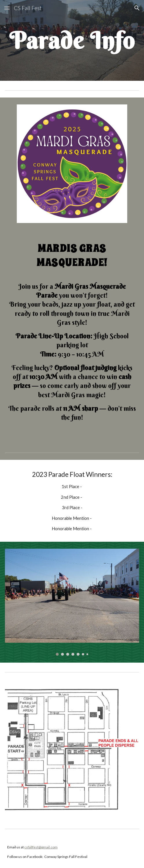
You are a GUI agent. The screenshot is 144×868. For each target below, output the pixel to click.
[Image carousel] (72, 602)
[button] (7, 8)
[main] (72, 40)
